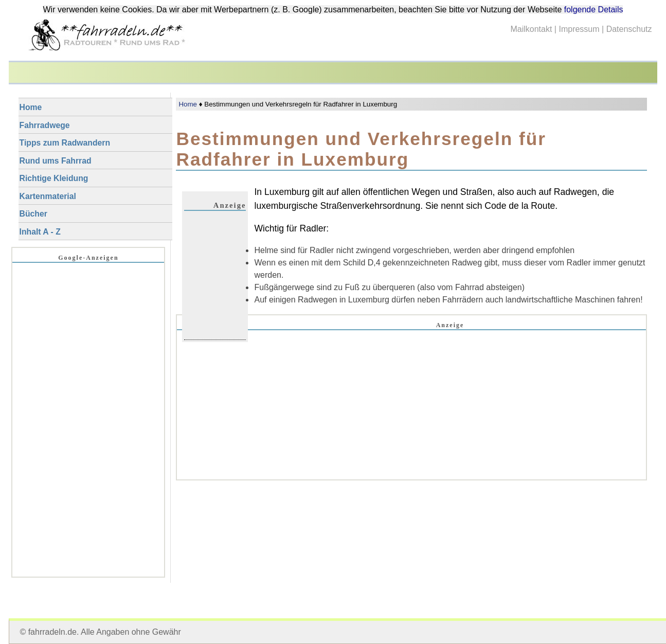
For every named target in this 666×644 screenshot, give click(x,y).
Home (188, 104)
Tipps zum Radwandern (65, 143)
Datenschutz (629, 29)
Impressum (579, 29)
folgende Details (594, 10)
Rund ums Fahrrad (56, 161)
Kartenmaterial (48, 196)
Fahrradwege (45, 125)
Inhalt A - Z (40, 232)
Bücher (33, 214)
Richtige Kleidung (54, 178)
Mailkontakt (531, 29)
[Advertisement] (412, 420)
